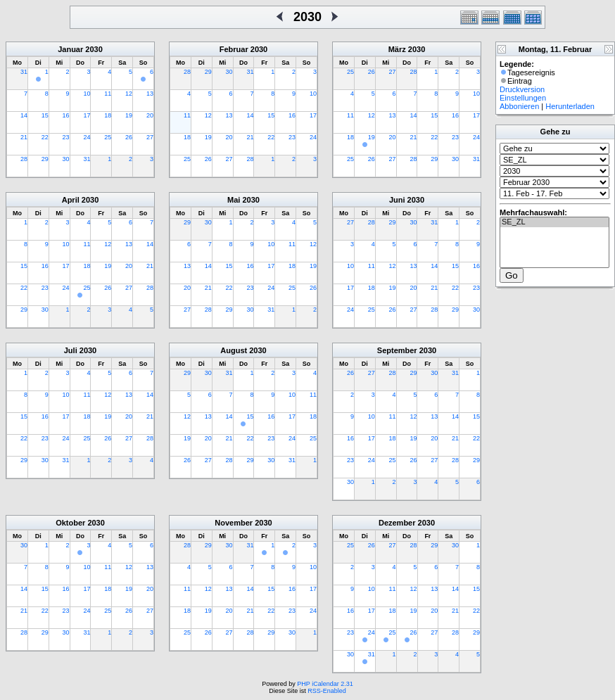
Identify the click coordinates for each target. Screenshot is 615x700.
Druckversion (522, 89)
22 (45, 137)
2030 (94, 49)
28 (24, 159)
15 (45, 115)
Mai (234, 200)
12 (129, 94)
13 (150, 94)
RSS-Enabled (327, 691)
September (397, 350)
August (234, 350)
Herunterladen (570, 106)
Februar (234, 49)
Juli (71, 350)
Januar (70, 49)
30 (66, 159)
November (234, 523)
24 (87, 137)
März (397, 49)
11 (108, 94)
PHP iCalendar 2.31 (325, 684)
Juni (397, 200)
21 (24, 137)
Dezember (397, 523)
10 (87, 94)
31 (24, 72)
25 (108, 137)
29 (45, 159)
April (71, 200)
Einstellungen (523, 98)
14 (24, 115)
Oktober (70, 523)
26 (129, 137)
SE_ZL (554, 222)
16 (66, 115)
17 (87, 115)
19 (129, 115)
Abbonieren (519, 106)
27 (150, 137)
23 (66, 137)
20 (150, 115)
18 (108, 115)
